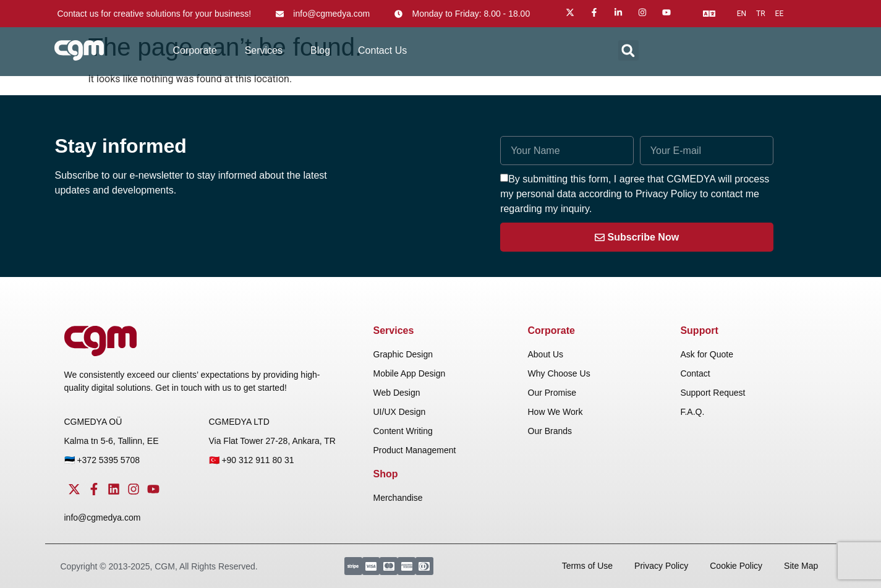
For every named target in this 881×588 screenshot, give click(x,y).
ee (780, 14)
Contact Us (382, 50)
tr (761, 14)
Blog (320, 50)
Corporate (195, 50)
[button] (628, 50)
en (742, 14)
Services (264, 50)
